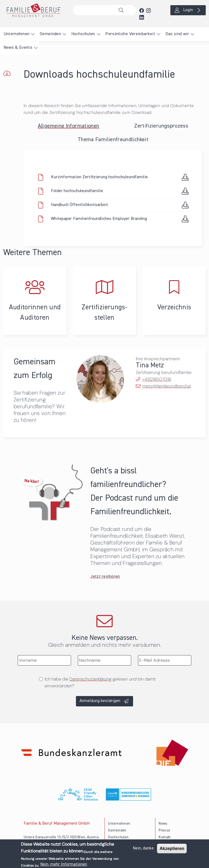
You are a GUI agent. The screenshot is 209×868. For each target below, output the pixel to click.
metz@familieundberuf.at (167, 386)
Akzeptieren (172, 849)
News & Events (18, 48)
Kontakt (165, 837)
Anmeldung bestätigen (100, 701)
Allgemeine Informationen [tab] (69, 126)
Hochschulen (83, 34)
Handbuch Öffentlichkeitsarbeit (79, 205)
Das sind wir (177, 34)
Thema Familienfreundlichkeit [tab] (113, 140)
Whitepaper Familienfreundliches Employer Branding (99, 219)
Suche (122, 10)
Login (188, 10)
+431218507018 (157, 379)
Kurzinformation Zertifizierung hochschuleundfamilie (99, 177)
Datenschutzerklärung (90, 679)
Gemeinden (50, 34)
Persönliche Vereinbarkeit (130, 34)
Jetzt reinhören (105, 577)
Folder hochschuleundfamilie (77, 191)
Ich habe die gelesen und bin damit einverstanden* (100, 682)
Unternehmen (17, 34)
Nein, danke (143, 849)
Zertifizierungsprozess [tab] (161, 126)
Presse (164, 831)
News (163, 824)
